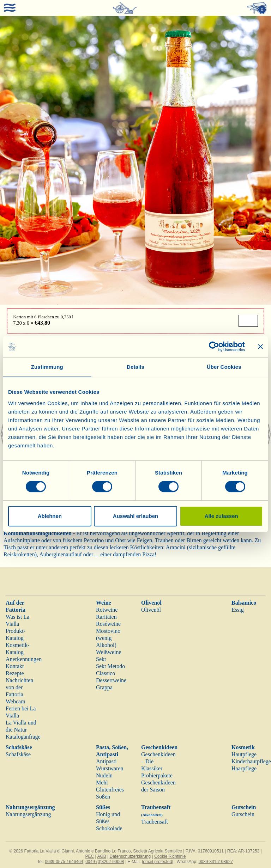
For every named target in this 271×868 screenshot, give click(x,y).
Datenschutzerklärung (130, 856)
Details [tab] (135, 367)
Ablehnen (50, 516)
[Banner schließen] (260, 347)
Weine (104, 603)
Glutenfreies (110, 790)
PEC (90, 856)
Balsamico (244, 603)
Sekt (101, 659)
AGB (101, 856)
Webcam (16, 701)
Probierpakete (157, 775)
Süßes (103, 807)
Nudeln (104, 775)
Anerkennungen (24, 659)
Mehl (102, 783)
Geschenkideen (159, 747)
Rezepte (15, 673)
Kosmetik (243, 747)
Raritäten (106, 617)
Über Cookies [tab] (224, 367)
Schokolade (109, 828)
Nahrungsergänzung (30, 807)
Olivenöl (151, 603)
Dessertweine (111, 680)
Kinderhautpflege (251, 761)
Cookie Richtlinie (170, 856)
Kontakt (15, 666)
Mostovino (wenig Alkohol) (108, 638)
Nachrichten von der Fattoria (19, 687)
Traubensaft (155, 822)
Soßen (103, 797)
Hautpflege (244, 754)
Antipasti (106, 761)
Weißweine (109, 652)
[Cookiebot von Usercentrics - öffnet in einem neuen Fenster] (214, 347)
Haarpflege (244, 768)
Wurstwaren (110, 768)
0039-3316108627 (216, 862)
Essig (238, 610)
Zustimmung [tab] (47, 367)
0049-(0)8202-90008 (105, 862)
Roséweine (108, 624)
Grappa (104, 687)
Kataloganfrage (23, 737)
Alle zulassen (221, 516)
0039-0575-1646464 (64, 862)
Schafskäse (19, 747)
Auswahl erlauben (135, 516)
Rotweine (107, 610)
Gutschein (244, 807)
